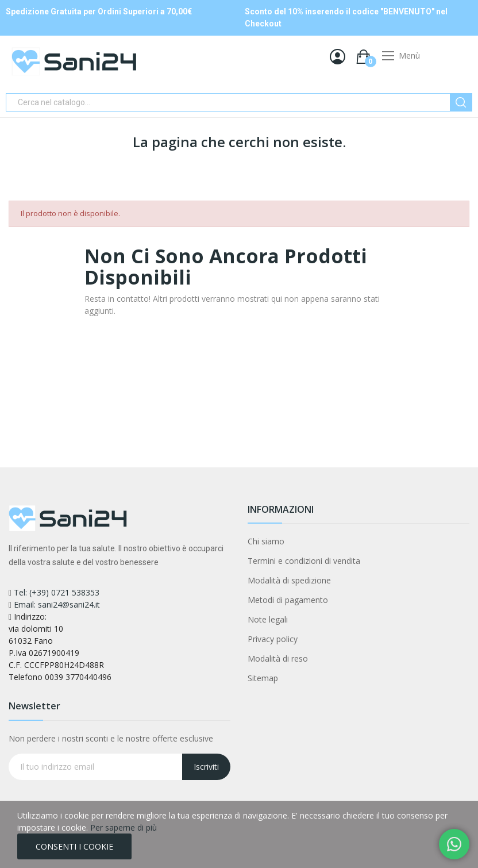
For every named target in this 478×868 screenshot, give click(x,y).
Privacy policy (273, 639)
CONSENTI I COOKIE (74, 846)
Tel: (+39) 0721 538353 (57, 592)
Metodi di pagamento (288, 600)
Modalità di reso (278, 658)
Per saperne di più (124, 827)
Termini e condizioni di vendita (304, 561)
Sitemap (263, 678)
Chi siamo (266, 541)
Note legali (268, 619)
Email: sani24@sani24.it (57, 604)
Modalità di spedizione (289, 580)
